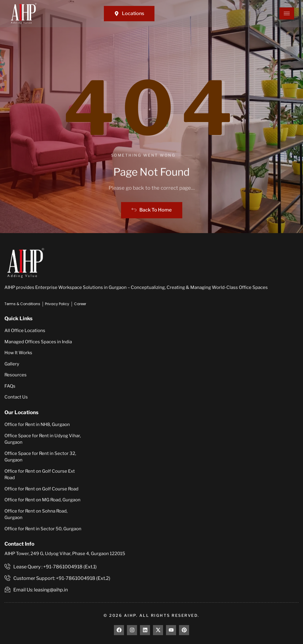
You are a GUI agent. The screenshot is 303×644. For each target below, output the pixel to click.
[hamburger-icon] (287, 13)
